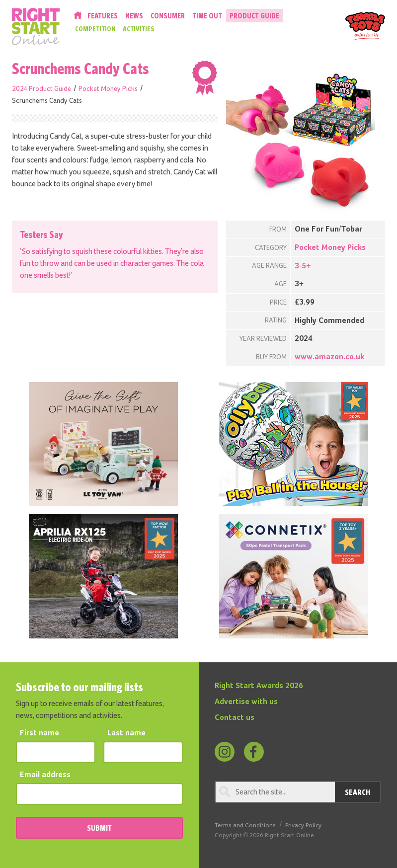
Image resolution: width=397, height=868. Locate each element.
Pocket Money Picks (108, 89)
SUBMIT (99, 828)
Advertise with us (246, 702)
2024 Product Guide (41, 89)
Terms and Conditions (245, 826)
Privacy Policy (303, 826)
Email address (45, 775)
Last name (126, 733)
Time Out (207, 16)
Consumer (168, 16)
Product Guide (254, 16)
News (134, 16)
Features (103, 16)
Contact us (235, 718)
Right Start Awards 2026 (259, 686)
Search (357, 792)
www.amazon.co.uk (329, 357)
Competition (95, 29)
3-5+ (303, 266)
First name (40, 733)
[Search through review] (275, 792)
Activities (139, 29)
